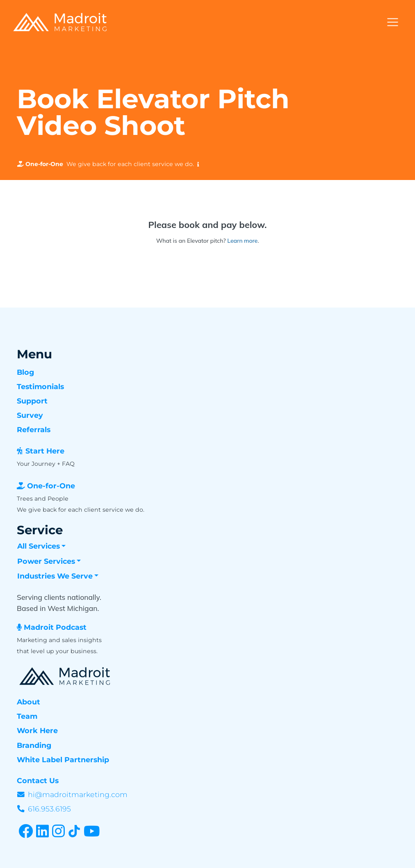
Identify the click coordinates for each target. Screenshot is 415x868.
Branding (34, 745)
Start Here (45, 451)
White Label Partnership (63, 760)
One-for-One (51, 486)
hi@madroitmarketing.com (78, 794)
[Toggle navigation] (393, 22)
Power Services (46, 561)
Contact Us (38, 780)
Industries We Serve (55, 576)
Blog (25, 372)
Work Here (37, 730)
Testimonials (40, 386)
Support (32, 401)
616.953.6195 (49, 809)
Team (27, 716)
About (29, 702)
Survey (30, 415)
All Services (39, 546)
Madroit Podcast (55, 627)
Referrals (34, 429)
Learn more (242, 241)
